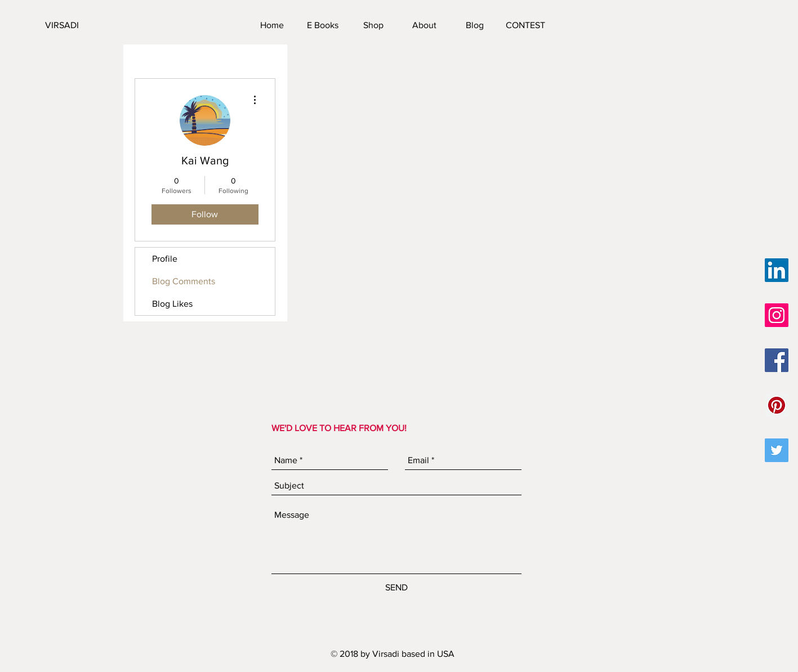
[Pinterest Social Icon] (777, 405)
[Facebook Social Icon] (777, 360)
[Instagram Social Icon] (777, 315)
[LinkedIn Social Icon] (777, 270)
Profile (165, 259)
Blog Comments (184, 281)
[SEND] (396, 588)
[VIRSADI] (101, 25)
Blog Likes (172, 304)
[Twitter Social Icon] (777, 450)
